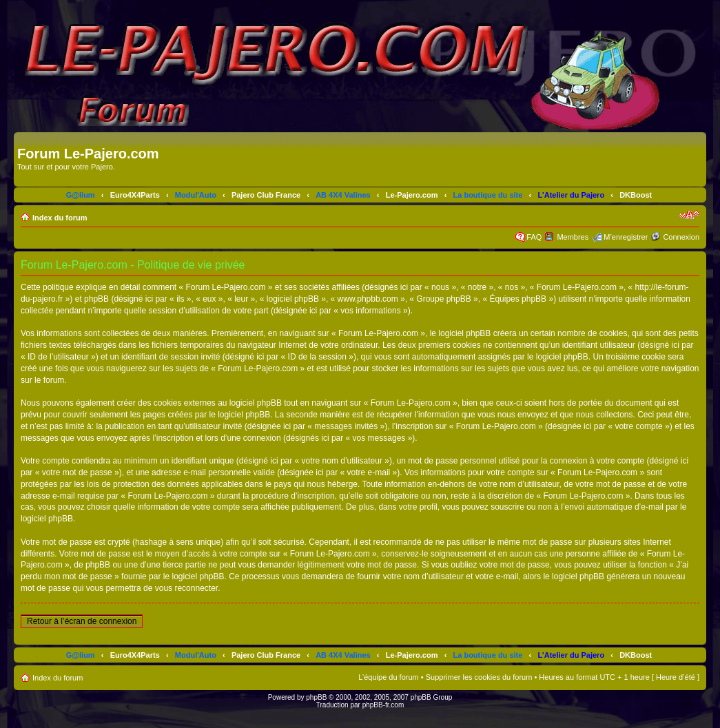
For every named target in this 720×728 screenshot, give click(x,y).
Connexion (681, 237)
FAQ (534, 237)
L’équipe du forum (388, 677)
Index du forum (60, 218)
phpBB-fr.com (383, 705)
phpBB (316, 697)
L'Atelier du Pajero (571, 195)
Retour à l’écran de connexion (82, 621)
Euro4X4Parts (135, 195)
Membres (573, 237)
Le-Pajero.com (412, 195)
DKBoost (636, 195)
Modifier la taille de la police (689, 215)
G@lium (81, 195)
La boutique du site (488, 195)
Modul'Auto (196, 195)
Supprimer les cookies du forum (479, 677)
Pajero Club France (266, 195)
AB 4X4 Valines (343, 195)
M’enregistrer (626, 237)
